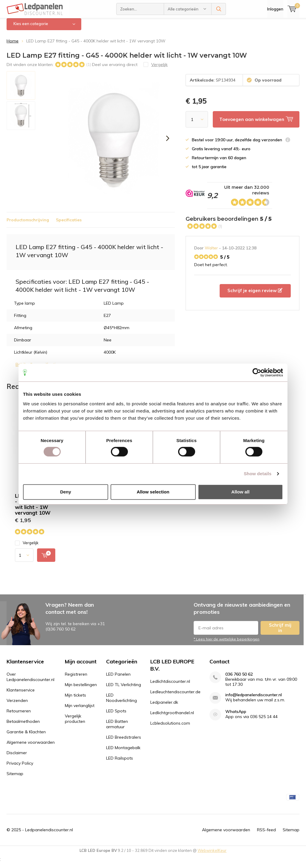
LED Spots (116, 715)
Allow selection (153, 492)
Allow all (240, 492)
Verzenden (17, 705)
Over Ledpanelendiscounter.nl (30, 681)
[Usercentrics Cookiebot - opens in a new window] (257, 372)
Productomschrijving (28, 224)
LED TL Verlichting (124, 689)
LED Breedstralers (124, 742)
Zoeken (219, 9)
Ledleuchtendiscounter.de (175, 696)
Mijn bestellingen (81, 689)
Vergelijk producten (75, 723)
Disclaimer (17, 757)
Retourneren (19, 715)
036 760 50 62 (239, 679)
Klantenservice (21, 694)
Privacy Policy (20, 768)
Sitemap (15, 778)
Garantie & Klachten (26, 736)
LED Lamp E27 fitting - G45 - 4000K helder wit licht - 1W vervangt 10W (41, 509)
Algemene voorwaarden (31, 747)
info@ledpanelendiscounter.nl (254, 699)
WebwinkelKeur (212, 855)
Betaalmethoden (23, 726)
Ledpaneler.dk (164, 707)
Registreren (76, 679)
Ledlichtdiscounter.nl (170, 686)
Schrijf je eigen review (255, 295)
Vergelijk (27, 547)
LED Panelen (118, 679)
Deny (66, 492)
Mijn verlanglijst (80, 710)
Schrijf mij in (280, 632)
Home (13, 45)
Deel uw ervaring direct (115, 69)
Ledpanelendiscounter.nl (49, 834)
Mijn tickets (75, 700)
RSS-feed (266, 834)
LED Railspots (120, 763)
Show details (258, 474)
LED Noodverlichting (121, 702)
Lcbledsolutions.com (170, 728)
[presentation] (168, 143)
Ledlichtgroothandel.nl (172, 717)
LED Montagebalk (123, 752)
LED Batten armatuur (117, 729)
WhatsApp (236, 716)
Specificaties (69, 224)
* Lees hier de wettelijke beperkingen (227, 644)
